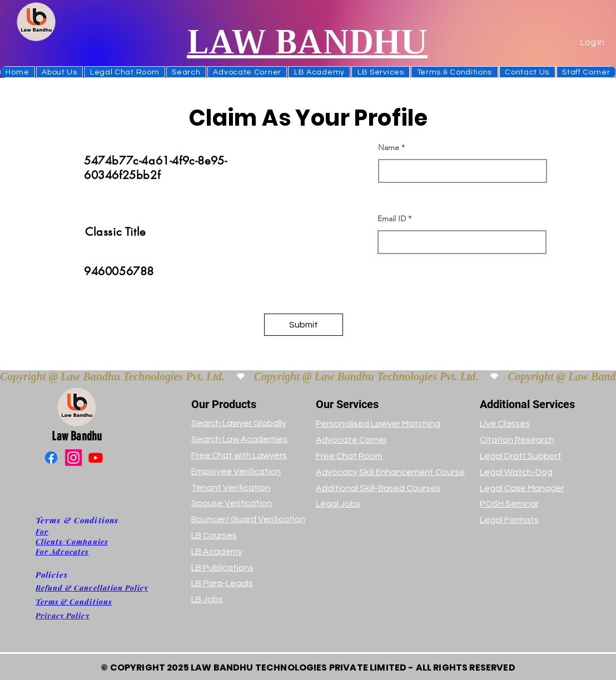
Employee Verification (236, 471)
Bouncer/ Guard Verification (248, 519)
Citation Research (517, 440)
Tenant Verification (231, 488)
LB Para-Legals (222, 583)
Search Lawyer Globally (239, 423)
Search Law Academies (239, 439)
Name (389, 147)
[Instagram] (73, 458)
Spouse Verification (232, 503)
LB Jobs (207, 599)
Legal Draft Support (521, 456)
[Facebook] (51, 458)
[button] (186, 72)
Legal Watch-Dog (516, 472)
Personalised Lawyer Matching (378, 424)
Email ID (392, 219)
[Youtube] (96, 458)
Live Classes (505, 424)
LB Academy (217, 552)
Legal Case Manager (522, 488)
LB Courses (214, 535)
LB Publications (222, 568)
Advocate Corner (351, 440)
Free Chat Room (349, 456)
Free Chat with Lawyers (239, 455)
